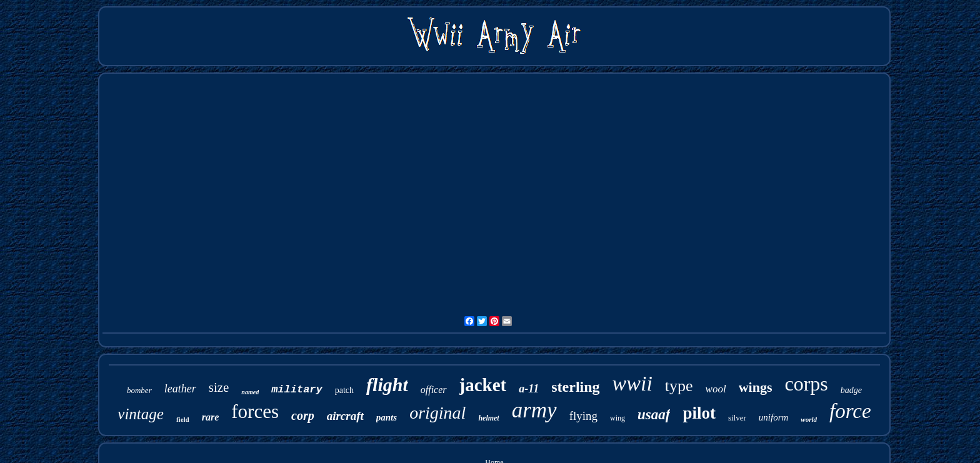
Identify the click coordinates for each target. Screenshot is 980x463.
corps (806, 384)
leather (180, 389)
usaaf (654, 415)
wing (617, 418)
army (534, 410)
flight (387, 385)
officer (434, 390)
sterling (575, 387)
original (437, 413)
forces (255, 411)
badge (851, 390)
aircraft (345, 416)
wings (756, 387)
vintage (141, 414)
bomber (139, 390)
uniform (774, 417)
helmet (488, 418)
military (297, 390)
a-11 (529, 389)
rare (211, 417)
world (809, 419)
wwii (632, 383)
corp (303, 416)
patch (344, 390)
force (850, 411)
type (679, 386)
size (219, 387)
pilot (699, 413)
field (183, 419)
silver (737, 418)
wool (716, 389)
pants (387, 417)
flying (583, 416)
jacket (483, 385)
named (250, 392)
